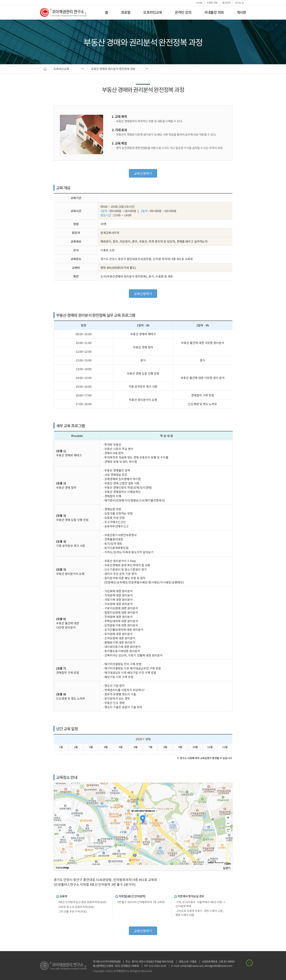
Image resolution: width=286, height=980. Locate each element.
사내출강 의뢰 (214, 12)
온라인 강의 (183, 12)
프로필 (126, 12)
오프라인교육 (153, 12)
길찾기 (227, 868)
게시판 (241, 12)
